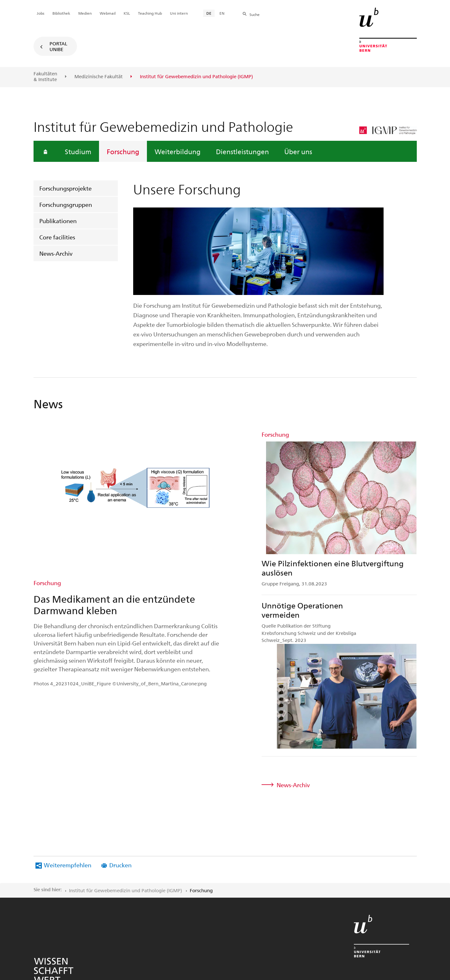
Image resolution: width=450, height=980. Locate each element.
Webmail (108, 13)
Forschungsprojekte (65, 188)
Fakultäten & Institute (45, 76)
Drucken (120, 766)
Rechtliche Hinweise (198, 906)
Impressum (244, 906)
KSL (127, 13)
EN (222, 13)
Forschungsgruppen (66, 204)
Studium (78, 151)
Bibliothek (61, 13)
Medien (85, 13)
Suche (255, 14)
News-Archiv (56, 253)
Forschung (123, 151)
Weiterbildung (178, 151)
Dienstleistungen (242, 151)
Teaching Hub (150, 13)
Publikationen (58, 221)
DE (209, 13)
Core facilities (57, 237)
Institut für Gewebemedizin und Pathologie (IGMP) (126, 791)
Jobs (41, 13)
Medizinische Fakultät (99, 77)
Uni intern (179, 13)
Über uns (298, 151)
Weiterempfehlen (68, 766)
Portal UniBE (58, 46)
